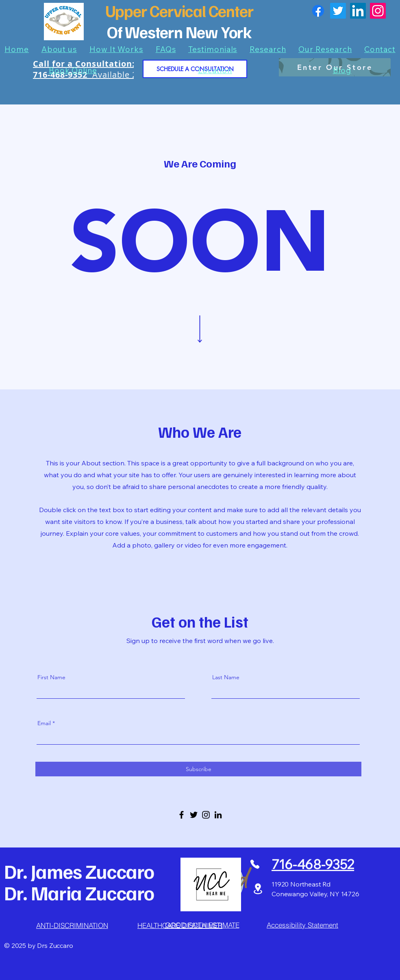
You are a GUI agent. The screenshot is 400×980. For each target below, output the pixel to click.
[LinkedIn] (358, 11)
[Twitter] (338, 11)
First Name (51, 677)
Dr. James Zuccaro (79, 871)
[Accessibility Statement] (302, 925)
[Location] (258, 889)
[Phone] (255, 864)
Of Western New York (179, 32)
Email (44, 723)
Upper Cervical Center (179, 11)
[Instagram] (378, 11)
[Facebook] (318, 11)
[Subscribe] (198, 769)
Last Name (226, 677)
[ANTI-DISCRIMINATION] (72, 926)
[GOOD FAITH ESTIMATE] (202, 925)
